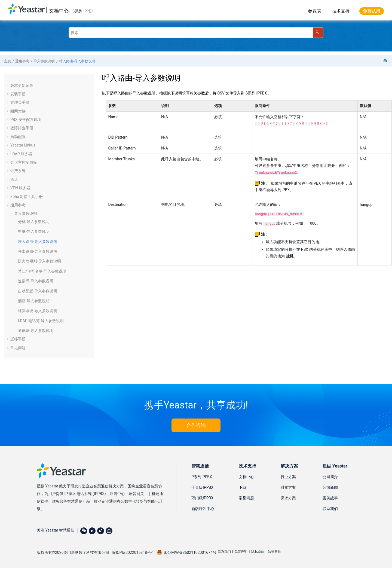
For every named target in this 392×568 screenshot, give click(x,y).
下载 (243, 487)
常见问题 (18, 348)
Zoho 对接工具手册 (27, 197)
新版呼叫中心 (203, 509)
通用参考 (22, 61)
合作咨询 (196, 425)
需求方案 (288, 498)
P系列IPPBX (202, 477)
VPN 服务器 (20, 188)
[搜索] (318, 33)
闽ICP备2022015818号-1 (133, 552)
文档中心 (59, 11)
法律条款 (274, 552)
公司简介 (330, 477)
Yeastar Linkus (23, 145)
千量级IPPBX (202, 487)
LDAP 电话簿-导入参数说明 (41, 321)
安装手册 (18, 94)
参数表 (315, 11)
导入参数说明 (44, 61)
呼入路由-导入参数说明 (77, 61)
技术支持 (341, 11)
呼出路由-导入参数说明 (38, 251)
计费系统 (18, 171)
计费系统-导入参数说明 (38, 311)
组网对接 (18, 111)
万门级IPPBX (202, 498)
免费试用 (372, 11)
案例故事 (330, 498)
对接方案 (288, 487)
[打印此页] (386, 61)
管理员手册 (20, 102)
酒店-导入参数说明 (34, 301)
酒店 (14, 179)
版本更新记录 (22, 85)
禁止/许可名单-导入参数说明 (42, 271)
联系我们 (330, 509)
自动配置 (18, 137)
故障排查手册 (22, 128)
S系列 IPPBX (83, 11)
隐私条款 (258, 552)
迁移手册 (18, 339)
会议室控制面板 (24, 162)
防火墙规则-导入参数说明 (39, 261)
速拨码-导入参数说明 (36, 281)
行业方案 (288, 477)
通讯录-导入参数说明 (36, 331)
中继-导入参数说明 (34, 231)
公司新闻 (330, 487)
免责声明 (241, 552)
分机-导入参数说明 (34, 222)
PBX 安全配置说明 (26, 120)
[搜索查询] (196, 33)
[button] (8, 85)
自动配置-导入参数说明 (38, 291)
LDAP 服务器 (21, 154)
